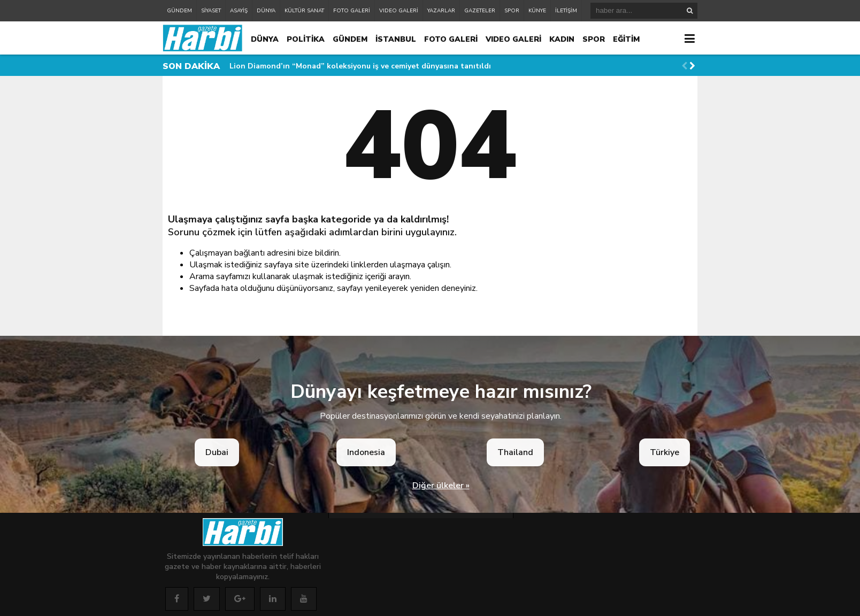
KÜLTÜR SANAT (304, 11)
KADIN (562, 39)
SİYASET (211, 11)
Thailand (515, 452)
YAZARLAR (441, 11)
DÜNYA (266, 11)
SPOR (512, 11)
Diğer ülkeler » (441, 486)
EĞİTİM (626, 39)
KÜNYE (537, 11)
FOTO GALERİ (352, 11)
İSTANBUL (396, 39)
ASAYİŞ (239, 11)
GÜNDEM (179, 11)
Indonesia (366, 452)
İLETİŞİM (566, 11)
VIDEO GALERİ (399, 11)
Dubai (217, 452)
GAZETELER (480, 11)
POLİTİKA (306, 39)
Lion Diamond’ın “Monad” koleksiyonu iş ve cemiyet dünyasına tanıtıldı (360, 66)
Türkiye (665, 452)
